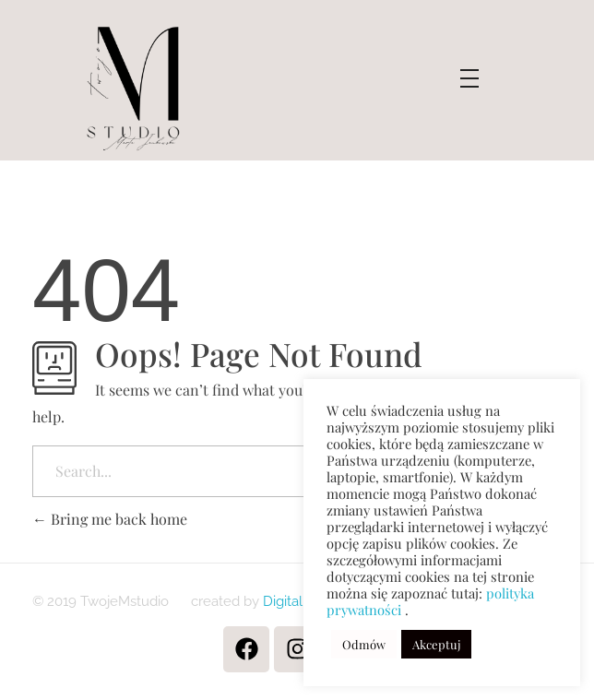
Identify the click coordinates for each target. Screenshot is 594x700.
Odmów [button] (364, 644)
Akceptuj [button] (436, 644)
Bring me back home (110, 519)
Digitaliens (294, 601)
